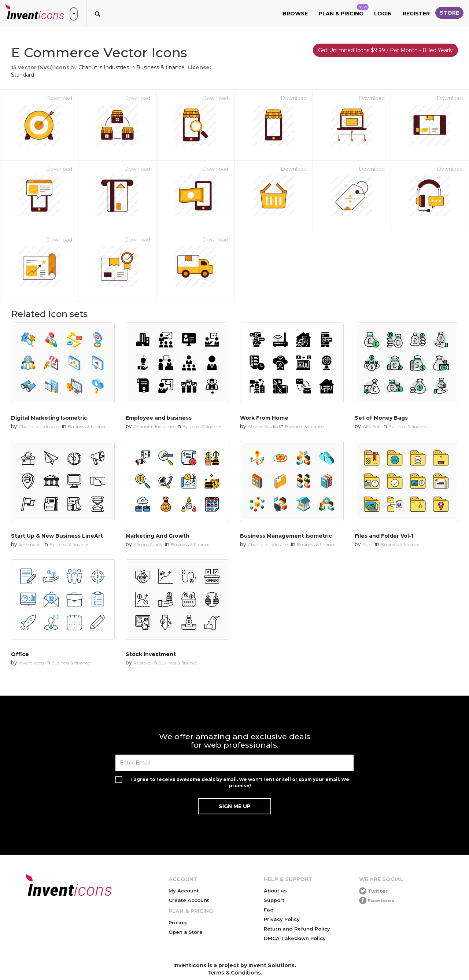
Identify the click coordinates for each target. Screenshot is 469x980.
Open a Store (186, 932)
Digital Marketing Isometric (49, 418)
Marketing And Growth (158, 536)
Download (59, 98)
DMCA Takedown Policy (295, 938)
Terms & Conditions (234, 973)
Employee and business (159, 418)
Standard (23, 75)
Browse (295, 14)
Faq (269, 910)
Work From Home (264, 418)
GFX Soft (372, 426)
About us (275, 891)
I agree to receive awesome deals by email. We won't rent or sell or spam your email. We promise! (240, 782)
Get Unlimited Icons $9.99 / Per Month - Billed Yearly (385, 50)
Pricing (178, 922)
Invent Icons (31, 663)
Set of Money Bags (381, 418)
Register (416, 14)
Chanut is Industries (104, 67)
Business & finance (160, 67)
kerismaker (30, 544)
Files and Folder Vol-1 (384, 536)
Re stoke (142, 663)
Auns (368, 544)
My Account (184, 891)
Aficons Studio (263, 426)
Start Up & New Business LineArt (57, 536)
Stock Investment (151, 654)
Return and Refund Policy (297, 929)
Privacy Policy (282, 919)
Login (383, 14)
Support (274, 900)
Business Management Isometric (286, 536)
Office (20, 654)
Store (449, 13)
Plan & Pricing (344, 10)
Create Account (189, 900)
